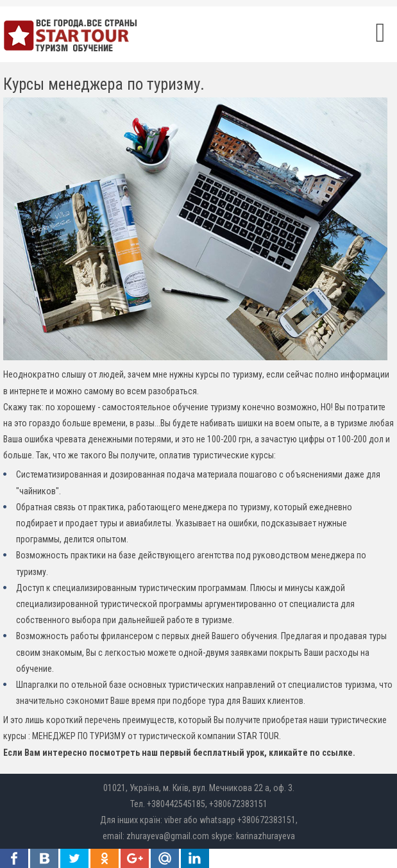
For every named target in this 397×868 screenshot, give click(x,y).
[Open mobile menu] (380, 33)
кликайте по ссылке (311, 753)
